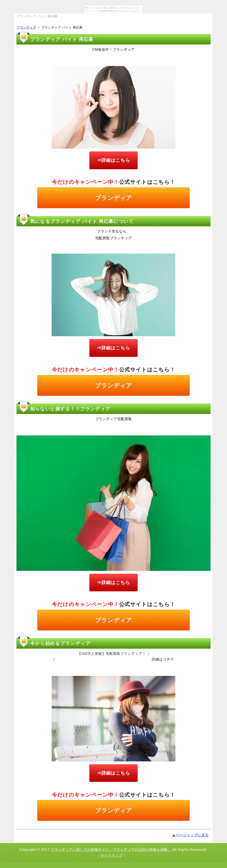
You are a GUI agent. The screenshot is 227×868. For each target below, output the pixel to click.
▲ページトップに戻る (190, 835)
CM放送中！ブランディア (114, 50)
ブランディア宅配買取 (114, 419)
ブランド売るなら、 (113, 231)
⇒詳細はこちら (113, 160)
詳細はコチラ (163, 659)
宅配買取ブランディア (114, 238)
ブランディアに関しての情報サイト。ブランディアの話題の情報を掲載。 (111, 850)
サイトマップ (111, 855)
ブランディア (26, 28)
